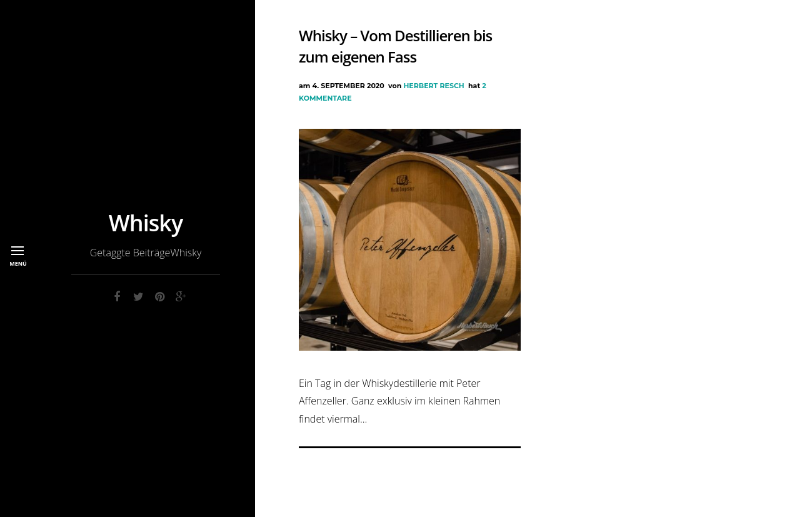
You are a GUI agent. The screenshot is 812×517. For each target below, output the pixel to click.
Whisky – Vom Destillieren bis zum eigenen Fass (395, 46)
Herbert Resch (434, 86)
